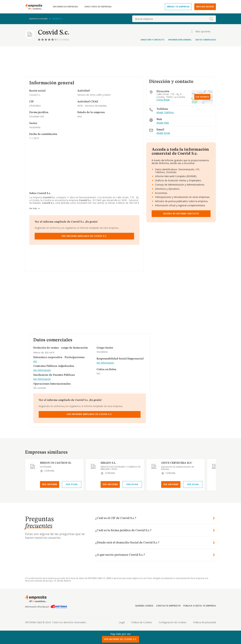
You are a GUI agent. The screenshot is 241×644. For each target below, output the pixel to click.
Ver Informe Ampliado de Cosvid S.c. (84, 236)
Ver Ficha (72, 484)
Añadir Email (163, 133)
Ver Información (42, 370)
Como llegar (163, 100)
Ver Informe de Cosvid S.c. (120, 639)
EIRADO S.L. (108, 463)
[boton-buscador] (211, 19)
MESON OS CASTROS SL (56, 463)
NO (35, 362)
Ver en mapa (202, 97)
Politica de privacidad (205, 622)
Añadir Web (163, 123)
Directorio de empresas (98, 7)
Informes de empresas (65, 7)
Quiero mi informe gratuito (181, 214)
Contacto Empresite (168, 606)
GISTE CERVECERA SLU (177, 463)
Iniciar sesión (205, 7)
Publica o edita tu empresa (200, 606)
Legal (122, 622)
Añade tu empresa (178, 7)
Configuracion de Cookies (173, 622)
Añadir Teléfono (165, 113)
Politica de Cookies (142, 622)
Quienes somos (144, 606)
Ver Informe (50, 484)
